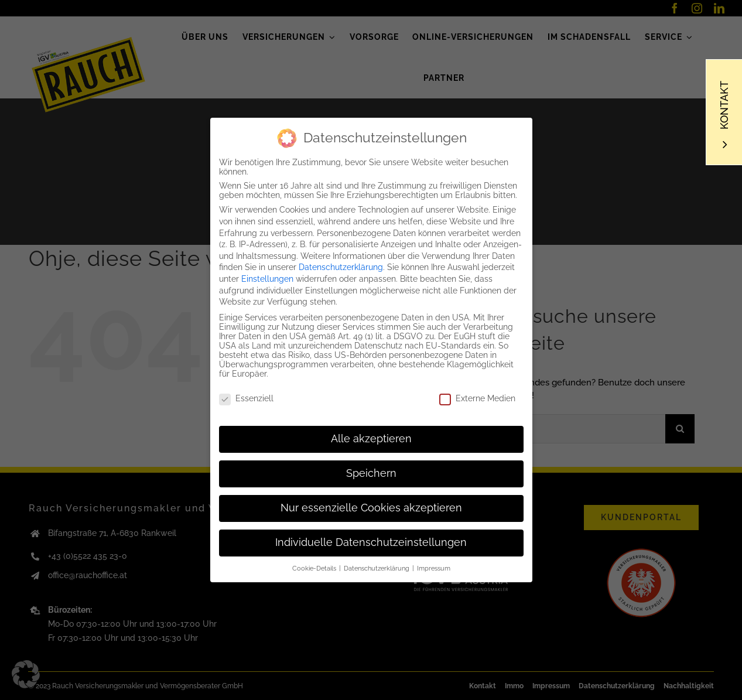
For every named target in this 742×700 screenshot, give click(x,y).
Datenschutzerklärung (341, 265)
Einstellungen (267, 277)
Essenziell (246, 397)
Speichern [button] (371, 472)
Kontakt (724, 105)
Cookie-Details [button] (315, 566)
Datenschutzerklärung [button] (377, 566)
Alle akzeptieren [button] (371, 437)
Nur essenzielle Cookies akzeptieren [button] (371, 506)
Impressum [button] (434, 566)
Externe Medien (477, 397)
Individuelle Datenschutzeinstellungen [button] (371, 541)
